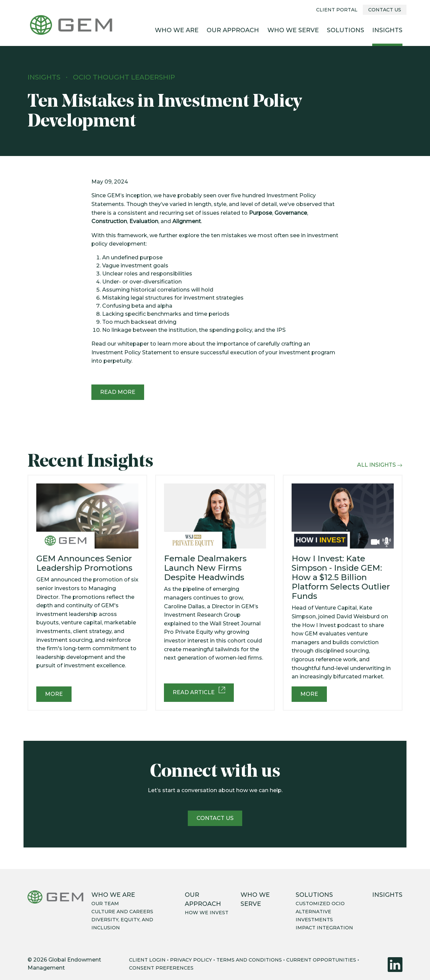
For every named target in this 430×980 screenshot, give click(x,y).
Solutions (346, 30)
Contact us (215, 818)
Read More (118, 392)
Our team (105, 904)
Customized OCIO (320, 904)
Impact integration (324, 928)
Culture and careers (122, 912)
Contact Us (385, 10)
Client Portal (337, 10)
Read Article (199, 691)
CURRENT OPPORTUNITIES (321, 960)
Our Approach (233, 30)
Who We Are (177, 30)
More (54, 694)
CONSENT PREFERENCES (161, 968)
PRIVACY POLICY (191, 960)
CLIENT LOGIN (147, 960)
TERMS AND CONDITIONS (249, 960)
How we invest (207, 913)
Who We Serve (293, 30)
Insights (387, 30)
